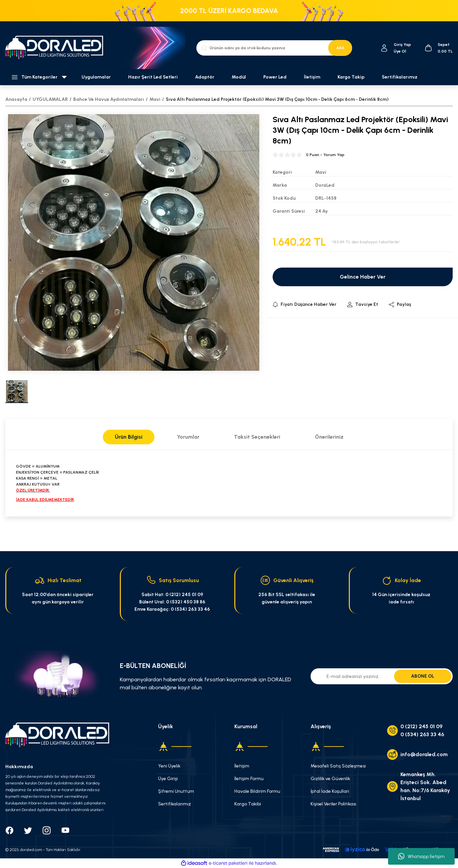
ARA (340, 48)
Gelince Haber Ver (363, 277)
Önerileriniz (329, 437)
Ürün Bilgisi (129, 437)
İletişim (312, 77)
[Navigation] (38, 77)
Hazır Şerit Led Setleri (153, 77)
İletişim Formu (249, 779)
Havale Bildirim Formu (257, 791)
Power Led (275, 77)
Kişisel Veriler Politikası (333, 804)
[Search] (274, 48)
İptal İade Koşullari (330, 791)
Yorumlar (188, 437)
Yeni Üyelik (169, 766)
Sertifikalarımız (400, 77)
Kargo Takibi (248, 804)
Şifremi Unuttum (176, 791)
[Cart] (439, 48)
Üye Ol (400, 51)
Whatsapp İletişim (421, 856)
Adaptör (205, 77)
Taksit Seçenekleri (257, 437)
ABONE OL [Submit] (423, 676)
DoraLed (325, 185)
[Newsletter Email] (382, 676)
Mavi (321, 172)
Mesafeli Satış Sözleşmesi (338, 766)
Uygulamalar (96, 77)
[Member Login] (384, 48)
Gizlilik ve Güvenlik (330, 779)
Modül (239, 77)
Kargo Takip (351, 77)
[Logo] (57, 48)
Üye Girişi (168, 779)
